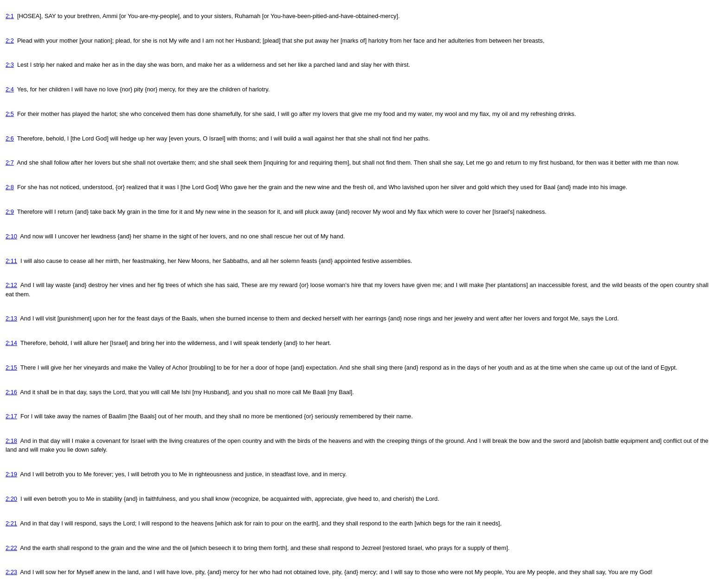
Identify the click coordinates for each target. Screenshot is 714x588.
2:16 (11, 392)
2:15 (11, 367)
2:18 (11, 441)
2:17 (11, 416)
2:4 (10, 89)
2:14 (11, 343)
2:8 (10, 187)
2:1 (10, 16)
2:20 (11, 499)
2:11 (11, 261)
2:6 (10, 138)
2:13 (11, 318)
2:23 (11, 572)
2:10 (11, 236)
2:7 (10, 163)
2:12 (11, 285)
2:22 (11, 548)
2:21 (11, 523)
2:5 (10, 114)
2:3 (10, 65)
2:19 (11, 474)
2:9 (10, 212)
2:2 (10, 41)
